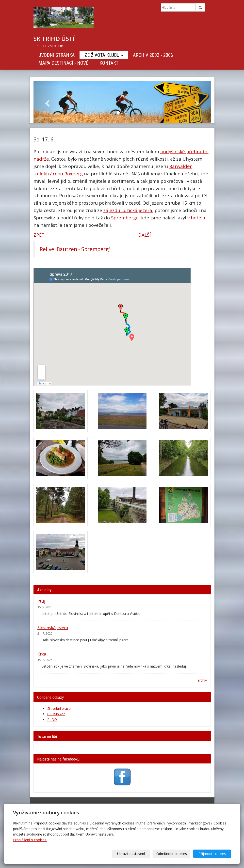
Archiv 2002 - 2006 (153, 55)
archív (202, 680)
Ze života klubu (104, 55)
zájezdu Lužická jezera (128, 210)
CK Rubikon (56, 714)
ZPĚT (39, 235)
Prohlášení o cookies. (30, 840)
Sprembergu (125, 218)
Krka (42, 654)
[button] (47, 102)
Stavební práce (59, 708)
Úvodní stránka (57, 55)
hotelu (198, 218)
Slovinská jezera (53, 628)
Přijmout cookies (212, 854)
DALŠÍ (144, 235)
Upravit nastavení (131, 854)
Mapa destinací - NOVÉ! (64, 63)
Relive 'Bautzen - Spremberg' (75, 249)
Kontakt (109, 63)
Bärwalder (180, 166)
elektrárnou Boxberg (60, 174)
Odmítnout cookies (172, 854)
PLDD (52, 720)
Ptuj (41, 601)
